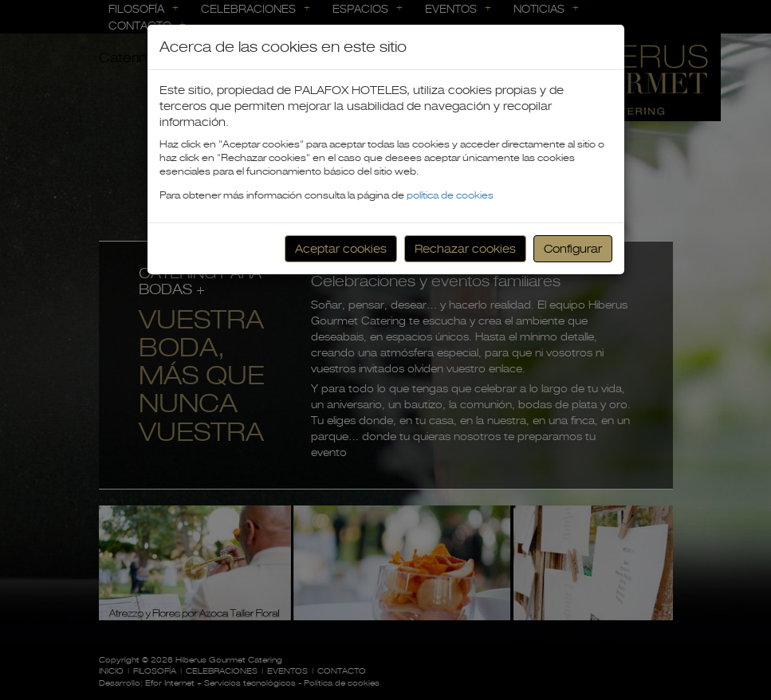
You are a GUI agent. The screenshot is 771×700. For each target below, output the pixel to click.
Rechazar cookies (465, 249)
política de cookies (450, 195)
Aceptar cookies (341, 249)
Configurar (573, 249)
